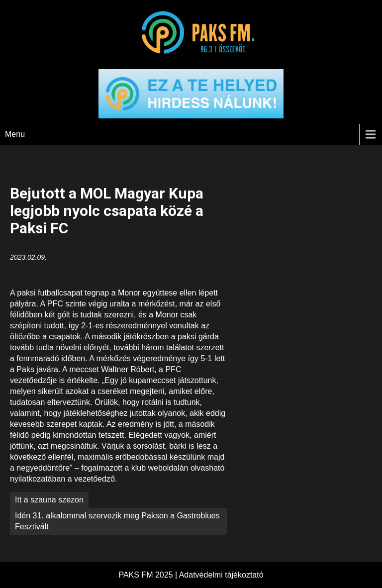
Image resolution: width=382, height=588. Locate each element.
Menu (15, 134)
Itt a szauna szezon (49, 500)
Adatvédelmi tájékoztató (221, 575)
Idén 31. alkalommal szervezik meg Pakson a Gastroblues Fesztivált (117, 521)
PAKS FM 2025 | (148, 575)
